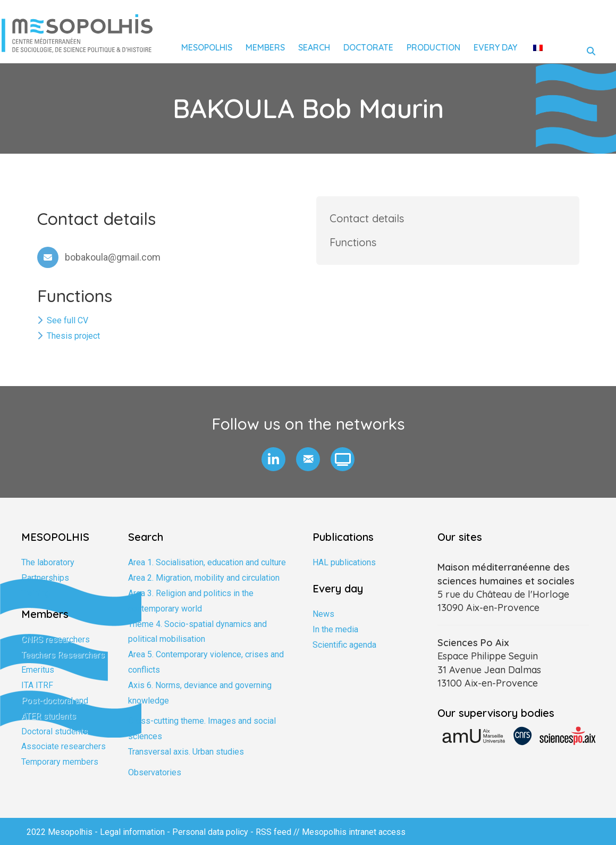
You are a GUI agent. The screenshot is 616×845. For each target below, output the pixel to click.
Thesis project (73, 336)
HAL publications (344, 562)
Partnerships (45, 578)
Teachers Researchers (63, 655)
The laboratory (48, 562)
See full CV (67, 320)
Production (433, 47)
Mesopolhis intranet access (354, 832)
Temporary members (60, 762)
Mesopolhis (207, 47)
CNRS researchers (56, 639)
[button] (273, 459)
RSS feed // (279, 832)
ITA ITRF (37, 685)
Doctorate (368, 47)
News (323, 614)
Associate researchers (64, 746)
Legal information (132, 832)
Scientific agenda (344, 645)
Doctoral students (54, 731)
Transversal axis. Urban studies (186, 752)
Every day (495, 47)
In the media (335, 629)
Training (36, 593)
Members (265, 47)
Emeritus (38, 670)
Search (314, 47)
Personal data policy (210, 832)
